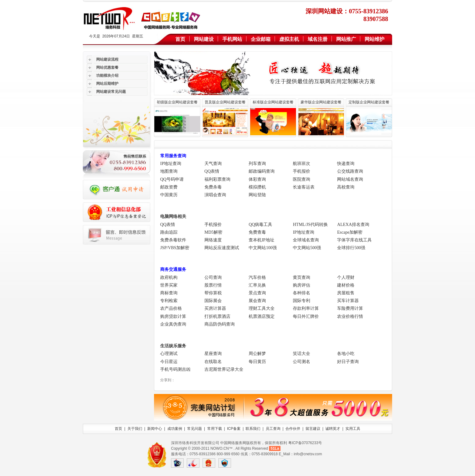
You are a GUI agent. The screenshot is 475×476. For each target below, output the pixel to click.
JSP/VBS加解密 (175, 248)
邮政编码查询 (262, 171)
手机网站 (232, 39)
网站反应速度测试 (222, 248)
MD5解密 (213, 232)
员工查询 (273, 429)
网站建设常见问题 (111, 92)
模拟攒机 (257, 187)
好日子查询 (348, 362)
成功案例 (175, 429)
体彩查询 (257, 179)
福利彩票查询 (217, 179)
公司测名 (302, 362)
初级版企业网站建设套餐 (177, 102)
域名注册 (318, 39)
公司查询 (213, 277)
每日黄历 (257, 362)
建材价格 (346, 285)
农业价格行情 (350, 316)
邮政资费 (169, 187)
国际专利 (302, 301)
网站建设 (204, 39)
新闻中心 (155, 429)
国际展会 (213, 301)
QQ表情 (212, 171)
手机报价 (302, 171)
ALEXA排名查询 (353, 225)
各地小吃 (346, 354)
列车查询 (257, 164)
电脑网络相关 (173, 216)
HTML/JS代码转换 (310, 225)
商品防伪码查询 (220, 324)
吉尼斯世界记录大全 (224, 369)
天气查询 (213, 164)
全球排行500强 (351, 248)
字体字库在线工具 (354, 240)
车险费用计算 (350, 308)
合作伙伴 (293, 429)
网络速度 (213, 240)
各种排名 (302, 293)
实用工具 (353, 429)
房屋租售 (346, 293)
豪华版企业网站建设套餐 (321, 102)
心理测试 (169, 354)
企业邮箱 (261, 39)
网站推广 (346, 39)
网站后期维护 (107, 84)
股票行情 (213, 285)
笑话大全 (302, 354)
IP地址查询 (171, 164)
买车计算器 (348, 301)
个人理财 (346, 277)
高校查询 (346, 187)
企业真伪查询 (173, 324)
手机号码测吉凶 (175, 369)
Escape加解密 (350, 232)
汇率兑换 (257, 285)
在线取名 (213, 362)
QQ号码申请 (172, 179)
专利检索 (169, 301)
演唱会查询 (215, 195)
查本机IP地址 (261, 240)
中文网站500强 (307, 248)
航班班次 (302, 164)
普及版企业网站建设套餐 (225, 102)
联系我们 (253, 429)
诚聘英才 (333, 429)
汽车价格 (257, 277)
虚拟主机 (289, 39)
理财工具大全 (262, 308)
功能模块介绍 (107, 76)
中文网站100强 (263, 248)
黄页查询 (302, 277)
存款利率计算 (306, 308)
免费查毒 (257, 232)
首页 (180, 39)
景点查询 (257, 293)
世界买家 (169, 285)
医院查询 (302, 179)
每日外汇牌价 (306, 316)
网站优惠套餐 (107, 67)
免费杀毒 (213, 187)
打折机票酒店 (217, 316)
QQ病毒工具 (260, 225)
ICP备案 (234, 429)
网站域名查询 (350, 179)
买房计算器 (215, 308)
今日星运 (169, 362)
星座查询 (213, 354)
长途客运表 (304, 187)
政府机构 (169, 277)
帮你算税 (213, 293)
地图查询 (169, 171)
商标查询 (169, 293)
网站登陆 (257, 195)
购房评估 (302, 285)
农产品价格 (171, 308)
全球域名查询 (306, 240)
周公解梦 (257, 354)
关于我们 (135, 429)
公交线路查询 (350, 171)
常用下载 (215, 429)
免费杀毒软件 (173, 240)
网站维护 (374, 39)
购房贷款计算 (173, 316)
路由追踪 (169, 232)
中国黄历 (169, 195)
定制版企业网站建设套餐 (369, 102)
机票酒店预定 (262, 316)
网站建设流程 (107, 59)
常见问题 (195, 429)
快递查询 (346, 164)
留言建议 (313, 429)
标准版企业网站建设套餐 (273, 102)
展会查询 (257, 301)
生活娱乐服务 (173, 346)
